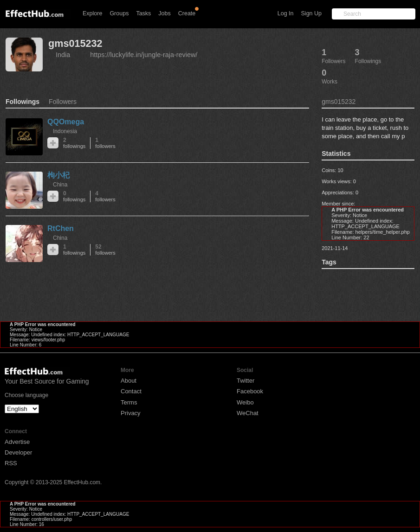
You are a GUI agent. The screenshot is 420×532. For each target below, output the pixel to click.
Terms (129, 402)
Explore (92, 13)
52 (105, 250)
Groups (119, 13)
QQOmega (66, 122)
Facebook (250, 391)
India (63, 55)
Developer (18, 452)
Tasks (143, 13)
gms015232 (75, 43)
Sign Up (311, 13)
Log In (286, 13)
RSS (11, 463)
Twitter (246, 381)
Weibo (245, 402)
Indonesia (65, 131)
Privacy (131, 413)
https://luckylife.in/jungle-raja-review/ (144, 55)
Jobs (164, 13)
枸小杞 (58, 175)
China (60, 185)
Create (187, 13)
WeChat (248, 413)
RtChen (61, 228)
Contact (131, 391)
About (129, 381)
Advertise (17, 442)
